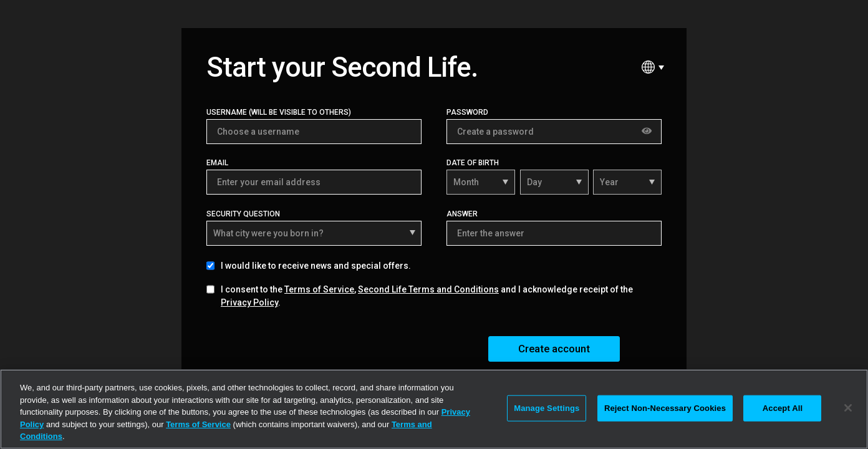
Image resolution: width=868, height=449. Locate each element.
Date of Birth (473, 163)
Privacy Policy (249, 302)
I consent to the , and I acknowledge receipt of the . (427, 296)
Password (467, 112)
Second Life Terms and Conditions (428, 289)
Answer (462, 214)
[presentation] (301, 348)
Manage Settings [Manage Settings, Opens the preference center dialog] (547, 408)
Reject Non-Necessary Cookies (665, 408)
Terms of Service (319, 289)
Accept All (783, 408)
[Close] (848, 408)
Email (217, 163)
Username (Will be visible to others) (279, 112)
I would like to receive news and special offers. (316, 266)
